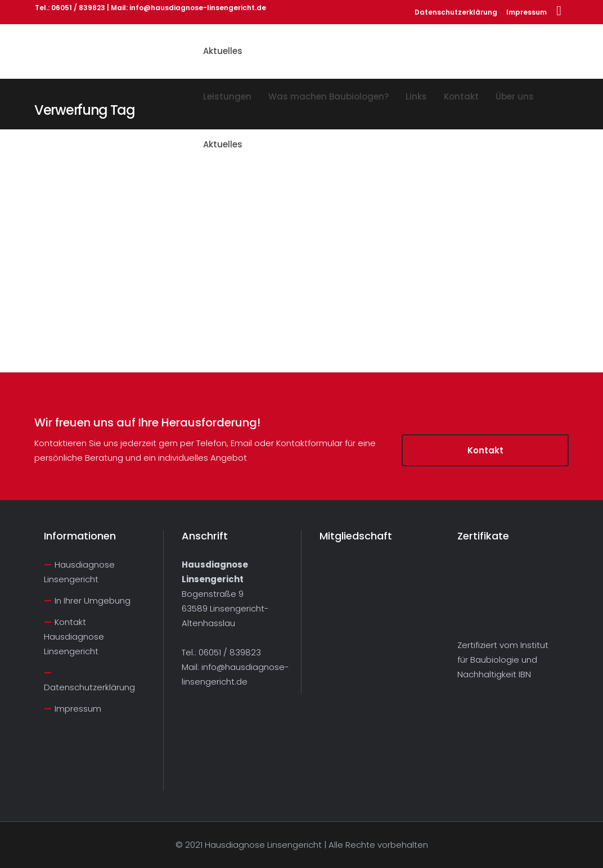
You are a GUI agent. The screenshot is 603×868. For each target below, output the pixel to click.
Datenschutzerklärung (456, 12)
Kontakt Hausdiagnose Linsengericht (74, 637)
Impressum (526, 12)
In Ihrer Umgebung (93, 601)
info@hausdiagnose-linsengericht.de (198, 8)
